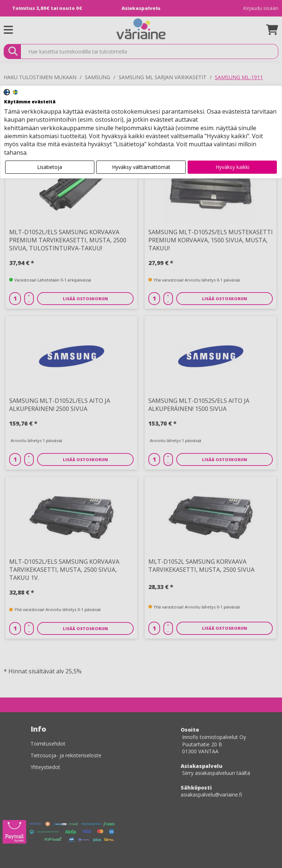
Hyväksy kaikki (232, 167)
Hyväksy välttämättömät (141, 167)
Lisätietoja (50, 167)
